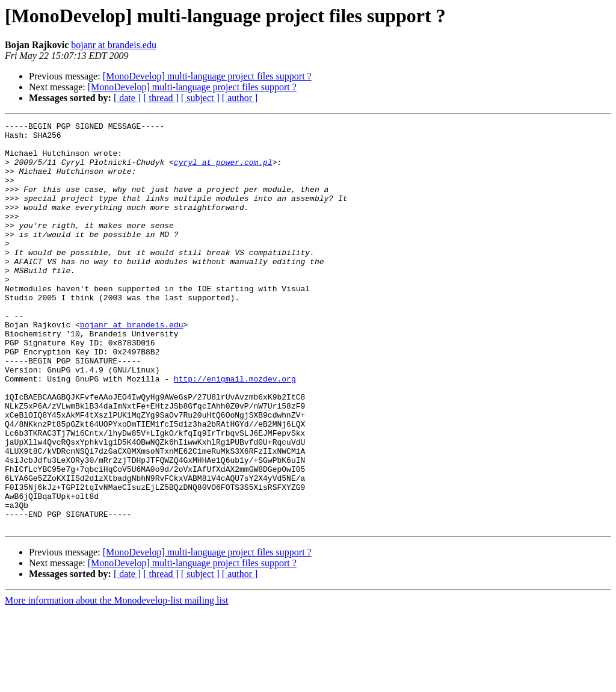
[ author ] (240, 98)
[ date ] (127, 98)
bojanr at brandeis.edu (114, 45)
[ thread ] (161, 98)
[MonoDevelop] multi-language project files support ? (207, 76)
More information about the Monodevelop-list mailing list (117, 681)
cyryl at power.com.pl (223, 171)
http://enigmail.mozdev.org (235, 431)
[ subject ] (200, 98)
